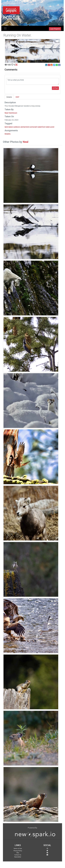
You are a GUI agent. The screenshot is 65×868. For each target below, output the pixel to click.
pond (52, 127)
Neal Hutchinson (11, 113)
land (6, 127)
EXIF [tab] (17, 97)
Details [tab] (9, 97)
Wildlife (8, 134)
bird (28, 127)
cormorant (33, 127)
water (48, 127)
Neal (25, 142)
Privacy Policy (18, 851)
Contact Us (18, 855)
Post (55, 88)
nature (11, 127)
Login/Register (55, 29)
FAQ (18, 853)
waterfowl (41, 127)
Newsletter (18, 857)
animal (23, 127)
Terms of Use (18, 848)
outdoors (17, 127)
